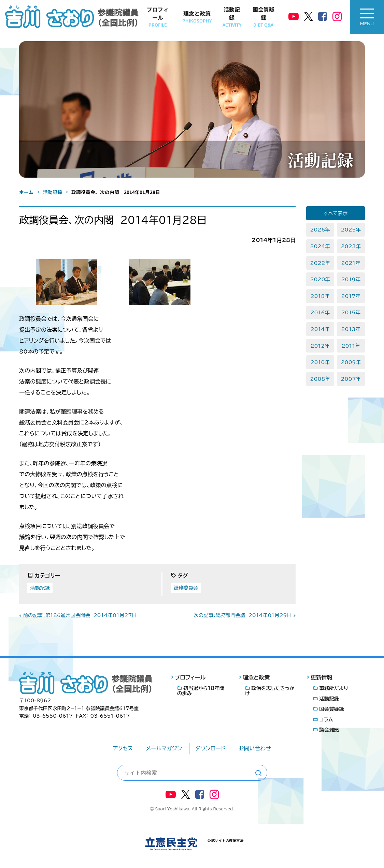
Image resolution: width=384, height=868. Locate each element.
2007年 (351, 379)
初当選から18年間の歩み (201, 691)
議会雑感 (329, 730)
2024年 (320, 246)
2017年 (351, 296)
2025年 (351, 230)
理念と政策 (197, 17)
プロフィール (158, 17)
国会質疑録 (264, 17)
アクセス (123, 748)
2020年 (320, 279)
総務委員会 (186, 588)
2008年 (320, 379)
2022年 (320, 263)
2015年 (351, 312)
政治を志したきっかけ (270, 691)
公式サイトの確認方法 (225, 841)
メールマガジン (164, 748)
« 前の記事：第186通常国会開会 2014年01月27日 (78, 615)
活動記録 (232, 17)
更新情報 (322, 677)
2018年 (320, 296)
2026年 (320, 230)
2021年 (351, 263)
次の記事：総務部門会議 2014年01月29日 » (245, 615)
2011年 (351, 346)
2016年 (320, 312)
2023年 (351, 246)
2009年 (351, 362)
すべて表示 (335, 213)
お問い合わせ (255, 748)
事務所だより (334, 688)
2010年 (320, 362)
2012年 (320, 346)
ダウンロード (210, 748)
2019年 (351, 279)
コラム (326, 720)
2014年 (320, 329)
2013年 (351, 329)
